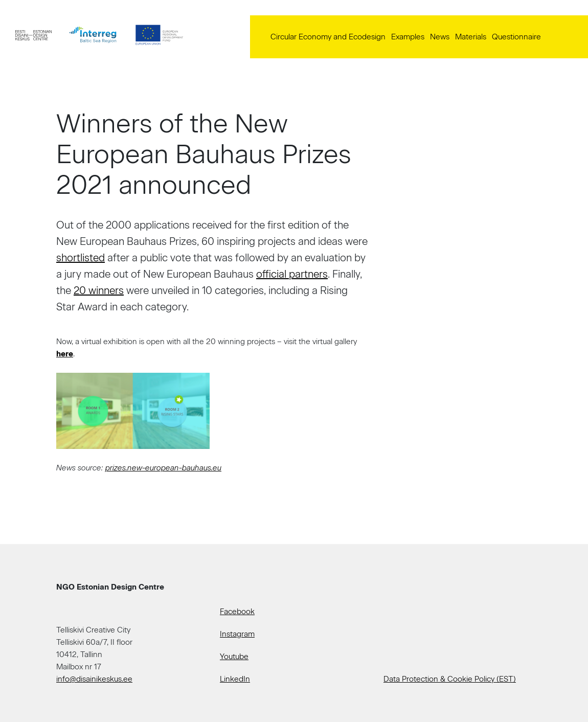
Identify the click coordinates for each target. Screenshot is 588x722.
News (440, 37)
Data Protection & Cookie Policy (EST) (450, 679)
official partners (292, 274)
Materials (471, 37)
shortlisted (81, 258)
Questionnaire (516, 37)
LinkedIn (235, 679)
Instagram (237, 634)
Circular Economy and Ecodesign (328, 37)
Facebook (237, 612)
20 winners (99, 290)
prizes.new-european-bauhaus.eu (163, 468)
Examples (408, 37)
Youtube (234, 657)
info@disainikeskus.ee (94, 679)
